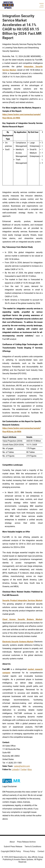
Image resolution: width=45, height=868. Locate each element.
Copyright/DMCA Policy (11, 851)
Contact (41, 851)
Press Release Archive (26, 842)
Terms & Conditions (33, 847)
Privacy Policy (29, 851)
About (12, 842)
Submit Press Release (13, 847)
